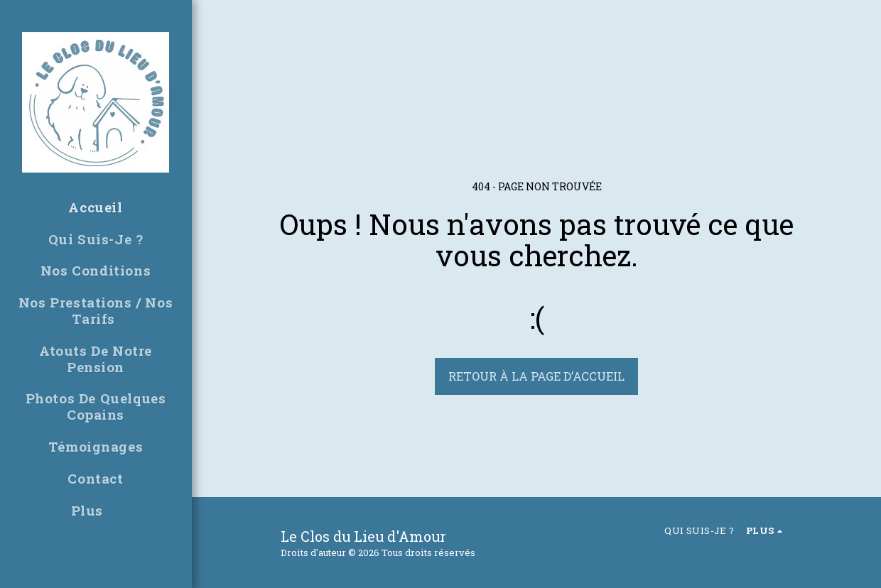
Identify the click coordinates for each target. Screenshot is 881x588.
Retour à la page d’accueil (536, 376)
